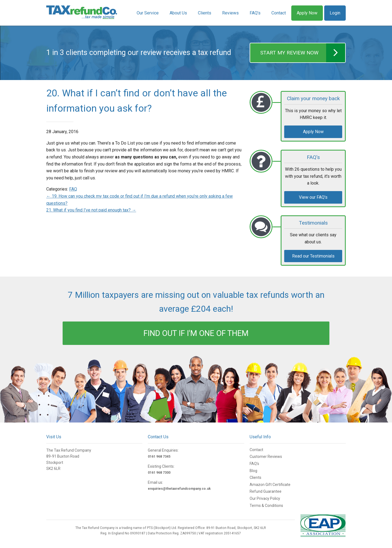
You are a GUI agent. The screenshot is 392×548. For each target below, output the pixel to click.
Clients (205, 13)
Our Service (148, 13)
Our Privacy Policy (265, 498)
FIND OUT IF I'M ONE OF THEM (196, 333)
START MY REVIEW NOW (303, 53)
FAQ (73, 189)
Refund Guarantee (266, 491)
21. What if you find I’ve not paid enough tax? (91, 210)
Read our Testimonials (313, 256)
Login (335, 13)
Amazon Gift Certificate (270, 485)
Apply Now (307, 13)
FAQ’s (255, 13)
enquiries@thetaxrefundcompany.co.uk (179, 489)
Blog (253, 471)
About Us (178, 13)
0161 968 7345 (159, 457)
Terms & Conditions (266, 506)
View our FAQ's (313, 197)
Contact (279, 13)
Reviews (230, 13)
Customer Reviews (266, 457)
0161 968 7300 (159, 473)
